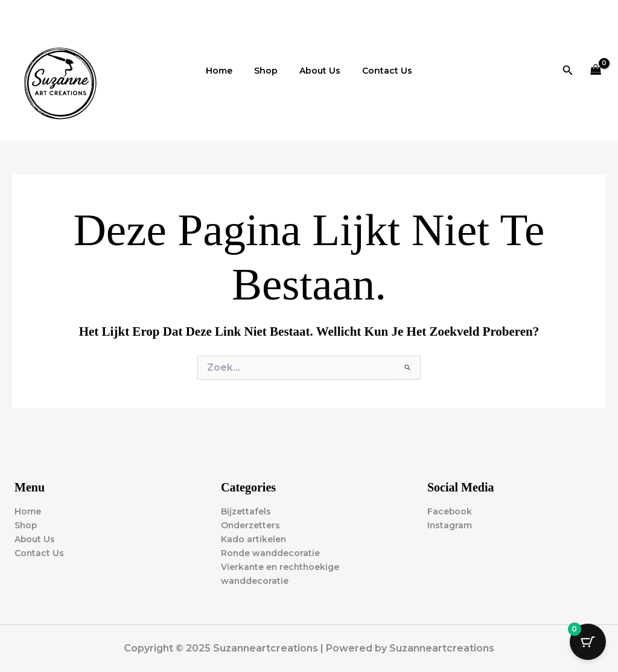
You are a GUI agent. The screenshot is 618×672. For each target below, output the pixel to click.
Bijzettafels (246, 511)
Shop (268, 71)
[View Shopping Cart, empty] (596, 70)
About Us (317, 71)
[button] (568, 71)
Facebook (450, 511)
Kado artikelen (254, 539)
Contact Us (380, 71)
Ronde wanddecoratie (271, 553)
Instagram (450, 525)
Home (226, 71)
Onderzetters (251, 525)
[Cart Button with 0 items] (588, 642)
